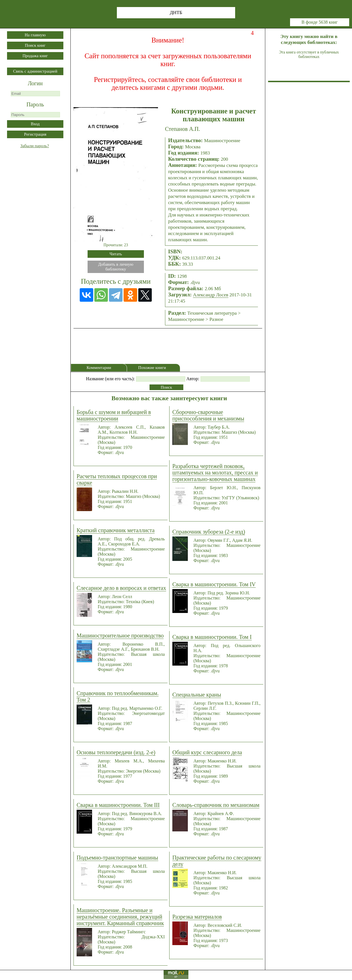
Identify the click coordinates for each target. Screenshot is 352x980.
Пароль (35, 104)
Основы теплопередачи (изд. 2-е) (116, 752)
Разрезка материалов (197, 917)
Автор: (193, 379)
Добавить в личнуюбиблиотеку (116, 267)
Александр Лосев (210, 295)
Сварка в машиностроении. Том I (212, 637)
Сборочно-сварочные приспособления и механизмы (208, 415)
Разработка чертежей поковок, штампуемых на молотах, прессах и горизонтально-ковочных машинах (215, 473)
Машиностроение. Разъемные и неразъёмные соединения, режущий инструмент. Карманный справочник (120, 917)
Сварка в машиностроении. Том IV (214, 584)
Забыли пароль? (35, 146)
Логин (35, 83)
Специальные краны (197, 695)
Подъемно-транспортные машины (117, 858)
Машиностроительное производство (120, 636)
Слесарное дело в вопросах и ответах (121, 588)
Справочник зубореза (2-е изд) (209, 532)
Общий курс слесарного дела (207, 752)
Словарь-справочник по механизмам (216, 805)
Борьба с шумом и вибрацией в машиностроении (114, 415)
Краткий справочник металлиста (116, 530)
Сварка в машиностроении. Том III (118, 805)
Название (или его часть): (110, 379)
